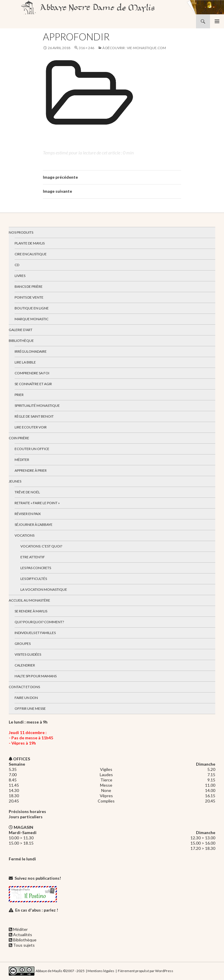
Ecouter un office (32, 449)
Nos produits (21, 232)
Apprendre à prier (31, 470)
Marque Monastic (32, 319)
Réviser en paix (28, 514)
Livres (20, 276)
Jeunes (15, 481)
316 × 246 (86, 48)
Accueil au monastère (29, 600)
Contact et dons (24, 687)
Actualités (23, 935)
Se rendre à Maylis (31, 611)
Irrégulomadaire (31, 351)
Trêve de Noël (27, 492)
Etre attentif (33, 557)
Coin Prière (19, 438)
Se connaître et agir (33, 384)
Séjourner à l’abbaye (34, 525)
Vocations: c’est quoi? (41, 546)
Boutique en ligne (32, 308)
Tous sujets (24, 945)
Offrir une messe (30, 708)
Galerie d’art (21, 330)
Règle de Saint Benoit (34, 416)
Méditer (22, 460)
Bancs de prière (29, 286)
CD (17, 265)
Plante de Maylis (30, 243)
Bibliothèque (21, 341)
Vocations (24, 535)
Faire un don (26, 698)
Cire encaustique (31, 254)
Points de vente (29, 297)
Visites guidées (28, 654)
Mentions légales (101, 970)
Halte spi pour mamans (36, 676)
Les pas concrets (36, 568)
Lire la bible (25, 362)
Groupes (23, 644)
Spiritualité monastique (37, 405)
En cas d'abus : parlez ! (37, 910)
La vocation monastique (44, 589)
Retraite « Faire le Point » (37, 503)
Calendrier (25, 665)
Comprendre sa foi (32, 373)
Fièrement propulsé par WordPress (146, 970)
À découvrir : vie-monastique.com (134, 48)
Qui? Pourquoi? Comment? (39, 622)
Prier (19, 395)
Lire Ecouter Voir (31, 427)
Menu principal (217, 21)
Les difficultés (34, 579)
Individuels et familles (35, 633)
